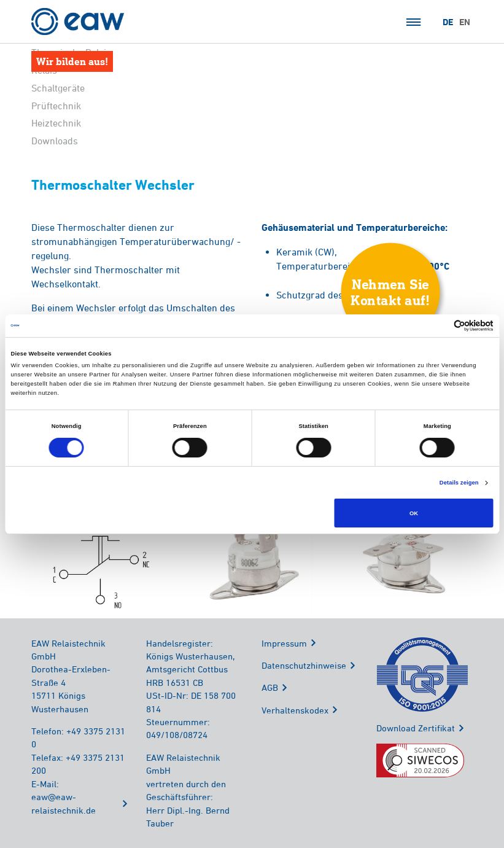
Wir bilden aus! (72, 61)
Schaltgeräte (58, 88)
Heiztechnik (56, 123)
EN (465, 22)
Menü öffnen (414, 22)
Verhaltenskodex (295, 710)
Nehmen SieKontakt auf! (390, 292)
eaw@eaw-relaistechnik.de (64, 803)
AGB (270, 687)
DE (448, 22)
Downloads (55, 141)
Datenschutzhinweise (304, 665)
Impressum (284, 643)
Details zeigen (459, 483)
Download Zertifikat (416, 728)
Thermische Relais (71, 52)
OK (414, 513)
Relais (44, 70)
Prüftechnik (56, 106)
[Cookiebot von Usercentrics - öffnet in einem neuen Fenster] (440, 326)
